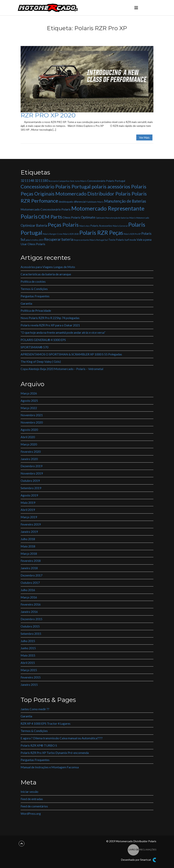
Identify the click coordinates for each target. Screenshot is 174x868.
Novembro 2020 (32, 422)
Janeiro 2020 (29, 459)
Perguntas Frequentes (35, 296)
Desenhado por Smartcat (139, 860)
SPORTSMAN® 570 (34, 347)
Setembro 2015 (31, 634)
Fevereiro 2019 (31, 524)
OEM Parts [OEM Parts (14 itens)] (50, 217)
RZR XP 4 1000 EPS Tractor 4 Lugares (46, 723)
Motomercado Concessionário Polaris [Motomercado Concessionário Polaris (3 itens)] (46, 209)
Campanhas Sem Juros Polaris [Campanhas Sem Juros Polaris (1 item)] (72, 181)
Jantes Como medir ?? (35, 709)
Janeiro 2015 (29, 685)
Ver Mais (144, 137)
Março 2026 (29, 393)
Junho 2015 (28, 648)
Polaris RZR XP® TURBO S (39, 745)
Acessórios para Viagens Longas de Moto (48, 267)
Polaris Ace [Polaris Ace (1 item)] (84, 226)
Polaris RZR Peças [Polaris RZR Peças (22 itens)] (101, 233)
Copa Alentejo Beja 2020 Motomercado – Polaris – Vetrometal (62, 369)
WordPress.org (31, 813)
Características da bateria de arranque (46, 274)
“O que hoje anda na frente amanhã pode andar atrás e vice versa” (63, 332)
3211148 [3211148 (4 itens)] (27, 181)
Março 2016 (29, 597)
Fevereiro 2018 (31, 561)
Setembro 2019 (31, 488)
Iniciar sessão (29, 792)
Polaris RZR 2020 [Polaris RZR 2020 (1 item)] (71, 234)
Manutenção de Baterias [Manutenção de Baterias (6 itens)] (125, 201)
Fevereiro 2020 (31, 452)
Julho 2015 (28, 641)
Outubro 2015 (30, 626)
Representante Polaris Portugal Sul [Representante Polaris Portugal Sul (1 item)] (91, 240)
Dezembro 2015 (31, 619)
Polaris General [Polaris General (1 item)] (120, 226)
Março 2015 (29, 670)
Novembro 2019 (32, 473)
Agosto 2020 (29, 430)
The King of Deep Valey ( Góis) (41, 361)
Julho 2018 (28, 539)
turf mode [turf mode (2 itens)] (130, 240)
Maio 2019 (28, 503)
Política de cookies (33, 281)
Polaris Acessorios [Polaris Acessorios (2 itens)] (101, 226)
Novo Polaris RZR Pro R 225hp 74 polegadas (50, 318)
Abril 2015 (28, 663)
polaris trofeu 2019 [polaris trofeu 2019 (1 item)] (35, 240)
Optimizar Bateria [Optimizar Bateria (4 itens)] (34, 225)
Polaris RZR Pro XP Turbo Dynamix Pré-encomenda (55, 753)
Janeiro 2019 (29, 532)
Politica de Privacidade (36, 310)
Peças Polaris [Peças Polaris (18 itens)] (63, 225)
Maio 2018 (28, 546)
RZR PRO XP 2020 (48, 115)
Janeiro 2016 (29, 612)
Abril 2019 (28, 510)
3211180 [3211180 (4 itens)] (41, 181)
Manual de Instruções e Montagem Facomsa (50, 767)
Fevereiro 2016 (31, 604)
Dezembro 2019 (31, 466)
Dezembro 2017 (31, 575)
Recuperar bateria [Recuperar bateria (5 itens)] (59, 239)
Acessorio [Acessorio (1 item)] (53, 181)
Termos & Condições (34, 289)
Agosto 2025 (29, 401)
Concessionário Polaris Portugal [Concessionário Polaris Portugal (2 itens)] (106, 181)
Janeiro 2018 (29, 568)
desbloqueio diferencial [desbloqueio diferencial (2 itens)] (72, 202)
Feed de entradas (32, 799)
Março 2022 (29, 408)
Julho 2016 (28, 590)
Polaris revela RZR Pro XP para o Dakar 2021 (50, 325)
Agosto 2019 (29, 495)
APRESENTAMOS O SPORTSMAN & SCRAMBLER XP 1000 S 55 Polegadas (71, 354)
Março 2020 (29, 444)
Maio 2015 (28, 655)
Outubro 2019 (30, 481)
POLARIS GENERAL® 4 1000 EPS (43, 340)
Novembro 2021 (32, 415)
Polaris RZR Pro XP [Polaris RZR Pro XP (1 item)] (132, 234)
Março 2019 (29, 517)
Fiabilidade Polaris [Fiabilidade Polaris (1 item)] (95, 202)
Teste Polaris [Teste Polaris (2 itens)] (116, 240)
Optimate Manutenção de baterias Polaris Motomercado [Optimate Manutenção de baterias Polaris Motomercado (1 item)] (122, 218)
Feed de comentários (34, 806)
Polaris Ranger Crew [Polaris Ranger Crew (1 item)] (53, 234)
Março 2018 (29, 553)
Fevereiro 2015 (31, 677)
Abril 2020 (28, 437)
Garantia (26, 303)
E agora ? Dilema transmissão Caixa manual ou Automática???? (62, 738)
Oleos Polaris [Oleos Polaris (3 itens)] (71, 217)
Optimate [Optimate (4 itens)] (88, 217)
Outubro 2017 (30, 583)
